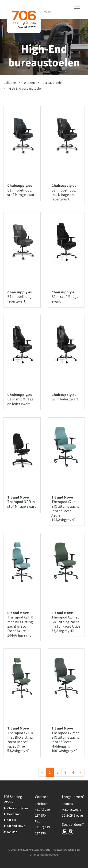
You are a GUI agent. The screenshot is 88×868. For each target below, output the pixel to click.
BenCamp (14, 814)
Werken (29, 83)
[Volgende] (81, 772)
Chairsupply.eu (18, 808)
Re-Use (12, 832)
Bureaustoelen (53, 83)
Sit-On (12, 820)
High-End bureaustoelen (26, 88)
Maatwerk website (63, 850)
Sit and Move (16, 826)
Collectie (10, 83)
